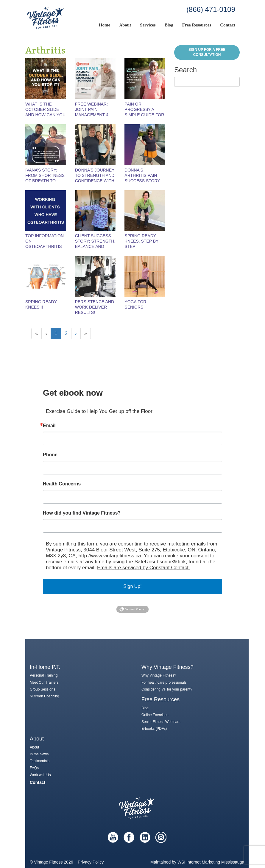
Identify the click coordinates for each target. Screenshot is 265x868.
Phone (50, 455)
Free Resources (197, 25)
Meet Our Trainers (44, 683)
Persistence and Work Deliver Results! (95, 307)
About (125, 25)
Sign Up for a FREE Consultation (207, 52)
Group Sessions (42, 689)
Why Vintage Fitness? (159, 675)
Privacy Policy (91, 862)
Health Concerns (62, 484)
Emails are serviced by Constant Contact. (144, 568)
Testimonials (40, 761)
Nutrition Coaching (45, 696)
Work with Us (40, 775)
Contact (228, 25)
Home (105, 25)
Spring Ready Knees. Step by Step (141, 241)
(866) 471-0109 (211, 9)
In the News (39, 754)
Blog (169, 25)
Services (148, 25)
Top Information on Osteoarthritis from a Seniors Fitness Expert (45, 246)
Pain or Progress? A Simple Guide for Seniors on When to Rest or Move (145, 115)
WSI (181, 862)
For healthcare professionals (164, 683)
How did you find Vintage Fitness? (82, 513)
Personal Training (44, 675)
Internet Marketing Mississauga (215, 862)
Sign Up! (132, 586)
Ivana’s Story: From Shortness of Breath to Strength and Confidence (45, 181)
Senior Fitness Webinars (161, 722)
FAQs (34, 768)
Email (49, 426)
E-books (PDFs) (154, 729)
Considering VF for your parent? (167, 689)
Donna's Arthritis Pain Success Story (142, 175)
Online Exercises (155, 715)
